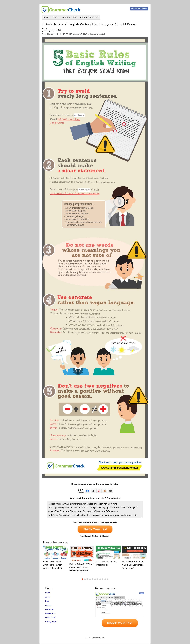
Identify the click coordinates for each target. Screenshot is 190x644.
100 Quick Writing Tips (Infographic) (106, 563)
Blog (56, 17)
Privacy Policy (51, 622)
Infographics (69, 17)
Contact (48, 605)
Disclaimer (49, 609)
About (48, 597)
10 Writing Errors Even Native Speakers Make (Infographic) (133, 565)
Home (46, 17)
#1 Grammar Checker (139, 9)
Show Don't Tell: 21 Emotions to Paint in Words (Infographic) (52, 565)
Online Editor (50, 618)
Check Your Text (89, 17)
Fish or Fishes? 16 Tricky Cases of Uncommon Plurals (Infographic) (81, 568)
